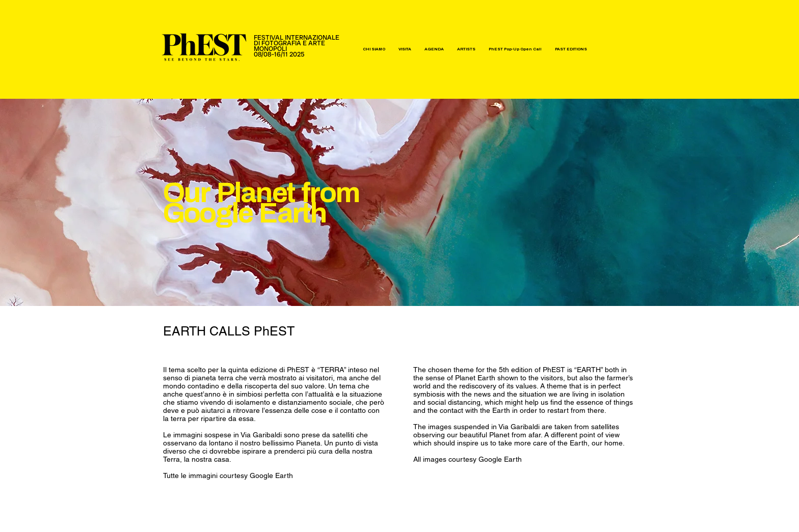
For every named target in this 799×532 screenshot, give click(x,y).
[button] (374, 49)
